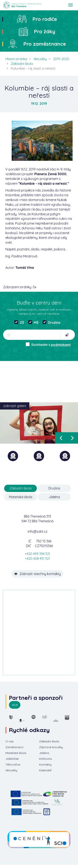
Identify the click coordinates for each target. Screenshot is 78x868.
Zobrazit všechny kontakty (37, 574)
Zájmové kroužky (51, 747)
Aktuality (40, 59)
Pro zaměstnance (45, 44)
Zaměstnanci (14, 747)
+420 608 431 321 (37, 558)
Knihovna (45, 759)
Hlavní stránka (16, 59)
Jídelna (54, 497)
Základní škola (22, 64)
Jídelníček (12, 759)
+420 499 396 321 (37, 554)
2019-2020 (61, 59)
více (15, 705)
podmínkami (61, 345)
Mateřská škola (21, 497)
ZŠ (19, 322)
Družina (51, 322)
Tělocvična (13, 764)
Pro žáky (45, 31)
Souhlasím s (48, 345)
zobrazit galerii (15, 406)
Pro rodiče (45, 19)
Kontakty (45, 764)
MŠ (33, 322)
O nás (10, 741)
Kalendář (45, 770)
